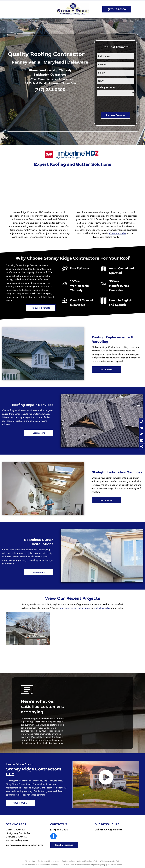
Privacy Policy (30, 861)
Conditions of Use (68, 861)
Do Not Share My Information (49, 861)
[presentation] (119, 103)
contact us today (102, 608)
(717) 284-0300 (50, 90)
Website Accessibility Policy (110, 861)
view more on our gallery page (75, 608)
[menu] (139, 9)
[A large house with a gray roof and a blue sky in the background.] (29, 189)
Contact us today (118, 233)
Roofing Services (106, 88)
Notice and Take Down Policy (88, 861)
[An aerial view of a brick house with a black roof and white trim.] (116, 189)
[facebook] (53, 837)
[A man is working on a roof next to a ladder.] (72, 639)
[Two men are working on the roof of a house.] (28, 628)
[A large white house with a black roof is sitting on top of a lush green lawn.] (72, 189)
